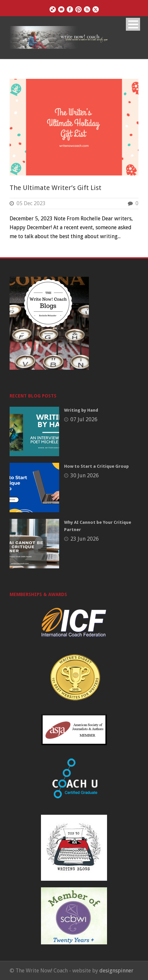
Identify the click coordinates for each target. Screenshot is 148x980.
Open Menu (133, 24)
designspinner (116, 971)
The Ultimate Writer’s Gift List (55, 188)
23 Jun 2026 (85, 539)
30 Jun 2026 (85, 475)
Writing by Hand (81, 410)
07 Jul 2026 (84, 419)
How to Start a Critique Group (96, 466)
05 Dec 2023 (31, 203)
